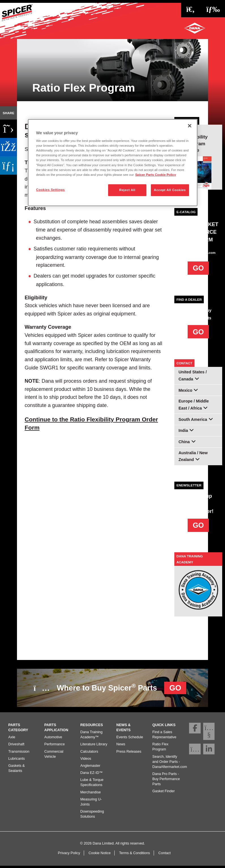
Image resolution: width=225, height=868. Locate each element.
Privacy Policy (69, 855)
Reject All (127, 190)
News (121, 746)
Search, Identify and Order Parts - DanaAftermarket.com (170, 764)
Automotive (53, 739)
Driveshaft (16, 746)
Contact (165, 855)
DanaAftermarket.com (198, 253)
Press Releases (129, 754)
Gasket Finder (163, 793)
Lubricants (16, 761)
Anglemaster (90, 768)
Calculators (89, 754)
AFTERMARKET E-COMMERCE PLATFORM (199, 232)
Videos (86, 761)
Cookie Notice (100, 855)
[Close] (190, 125)
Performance (55, 746)
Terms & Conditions (135, 855)
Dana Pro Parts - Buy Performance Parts (166, 781)
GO (198, 268)
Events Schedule (130, 739)
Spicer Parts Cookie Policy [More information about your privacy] (156, 174)
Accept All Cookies (170, 190)
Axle (12, 739)
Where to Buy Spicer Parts (110, 687)
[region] (113, 162)
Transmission (19, 754)
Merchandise (91, 794)
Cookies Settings (51, 190)
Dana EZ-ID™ (92, 775)
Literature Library (94, 746)
